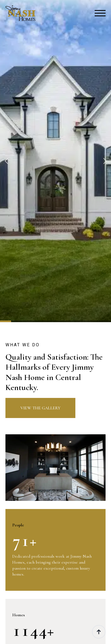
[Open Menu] (100, 13)
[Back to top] (99, 632)
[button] (6, 161)
